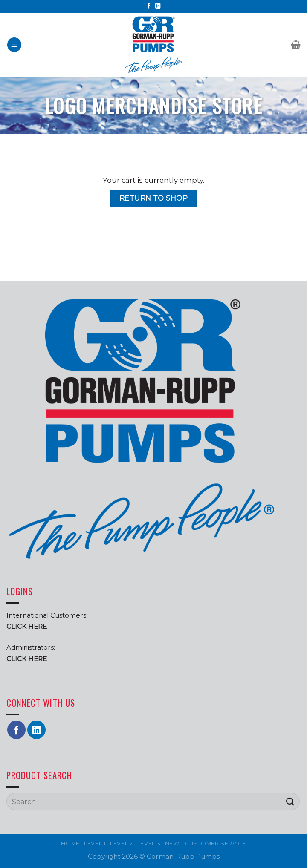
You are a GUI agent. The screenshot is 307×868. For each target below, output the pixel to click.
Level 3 (149, 844)
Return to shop (154, 198)
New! (173, 844)
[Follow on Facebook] (149, 6)
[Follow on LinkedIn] (158, 6)
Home (70, 844)
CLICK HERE (27, 659)
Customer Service (215, 844)
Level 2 (122, 844)
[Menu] (14, 45)
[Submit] (290, 802)
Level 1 (95, 844)
